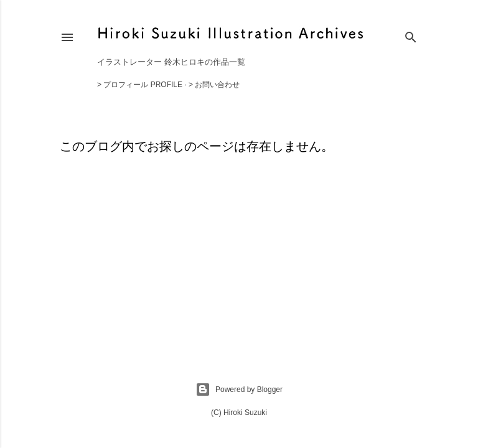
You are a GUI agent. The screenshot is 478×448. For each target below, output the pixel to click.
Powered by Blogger (239, 390)
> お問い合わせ (214, 85)
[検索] (411, 35)
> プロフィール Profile (140, 85)
